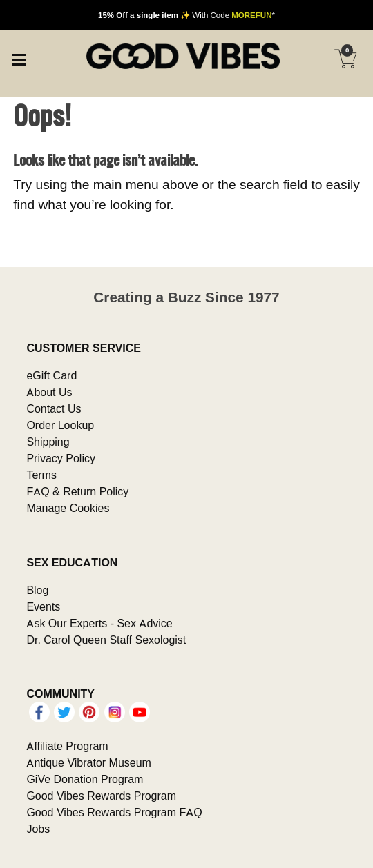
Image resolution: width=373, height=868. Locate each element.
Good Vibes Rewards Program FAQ (114, 812)
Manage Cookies (68, 508)
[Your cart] (345, 59)
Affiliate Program (67, 746)
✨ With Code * (186, 15)
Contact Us (54, 408)
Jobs (38, 829)
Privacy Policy (61, 458)
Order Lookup (60, 425)
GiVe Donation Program (85, 779)
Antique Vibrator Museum (89, 762)
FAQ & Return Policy (77, 491)
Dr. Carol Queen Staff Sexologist (106, 640)
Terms (41, 475)
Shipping (48, 442)
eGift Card (51, 375)
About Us (49, 392)
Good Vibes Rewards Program (101, 796)
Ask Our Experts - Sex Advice (99, 623)
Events (43, 606)
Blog (37, 590)
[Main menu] (19, 58)
